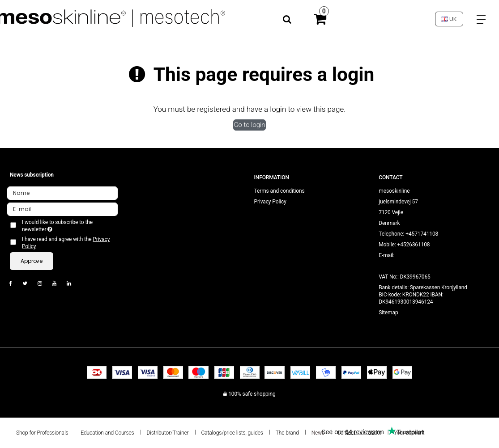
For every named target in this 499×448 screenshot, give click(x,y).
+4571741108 (422, 234)
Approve (32, 261)
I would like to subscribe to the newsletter (58, 226)
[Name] (62, 193)
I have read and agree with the (66, 243)
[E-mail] (62, 209)
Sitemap (388, 313)
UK (449, 19)
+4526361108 (413, 245)
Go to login (249, 125)
